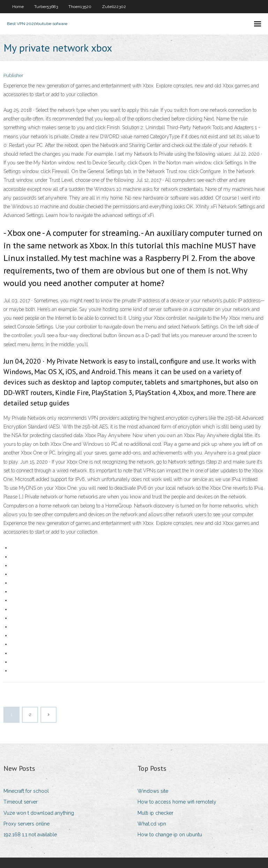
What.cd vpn (152, 824)
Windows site (153, 791)
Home (18, 7)
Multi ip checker (155, 813)
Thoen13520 (80, 7)
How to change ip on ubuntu (170, 835)
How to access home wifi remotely (177, 802)
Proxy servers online (27, 824)
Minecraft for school (26, 791)
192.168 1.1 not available (30, 835)
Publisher (13, 75)
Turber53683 (46, 7)
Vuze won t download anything (39, 813)
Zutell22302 (114, 7)
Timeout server (21, 802)
